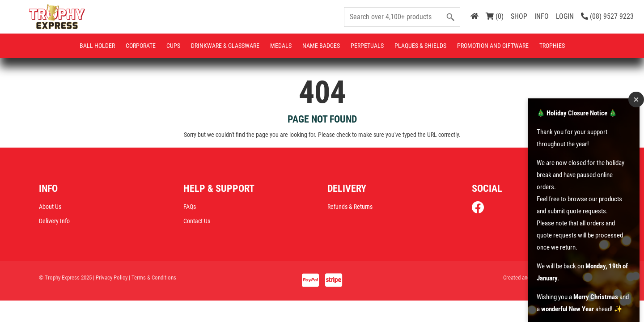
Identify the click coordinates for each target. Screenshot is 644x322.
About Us (50, 208)
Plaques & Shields (420, 46)
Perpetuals (367, 46)
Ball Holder (97, 46)
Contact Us (197, 222)
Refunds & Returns (350, 208)
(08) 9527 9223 (607, 16)
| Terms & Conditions (153, 278)
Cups (173, 46)
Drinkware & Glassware (225, 46)
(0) (495, 16)
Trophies (552, 46)
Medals (281, 46)
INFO (542, 16)
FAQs (190, 208)
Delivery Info (54, 222)
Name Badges (321, 46)
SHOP (519, 16)
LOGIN (565, 16)
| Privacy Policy (110, 278)
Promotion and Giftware (493, 46)
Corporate (141, 46)
